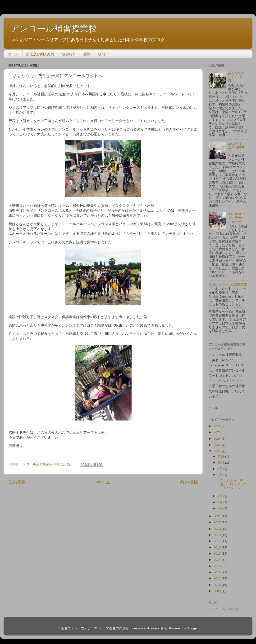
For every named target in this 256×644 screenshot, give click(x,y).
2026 (218, 424)
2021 (218, 514)
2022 (218, 449)
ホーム (13, 54)
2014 (218, 558)
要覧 (87, 54)
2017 (218, 539)
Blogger (192, 626)
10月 (221, 460)
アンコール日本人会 (224, 607)
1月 (220, 506)
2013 (218, 564)
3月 (220, 500)
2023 (218, 443)
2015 (218, 551)
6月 (220, 467)
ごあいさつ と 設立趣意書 (228, 284)
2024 (218, 436)
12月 (221, 454)
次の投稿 (17, 482)
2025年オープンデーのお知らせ (237, 218)
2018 (218, 533)
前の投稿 (189, 482)
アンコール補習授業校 (54, 28)
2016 (218, 545)
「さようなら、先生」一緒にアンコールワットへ (232, 482)
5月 (220, 473)
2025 (218, 430)
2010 (218, 583)
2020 (218, 520)
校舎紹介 (69, 54)
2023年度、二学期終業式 (237, 147)
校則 (101, 54)
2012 (218, 570)
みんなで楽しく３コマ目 (236, 77)
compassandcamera (145, 626)
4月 (220, 494)
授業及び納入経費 (40, 54)
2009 (218, 589)
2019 (218, 527)
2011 (218, 576)
